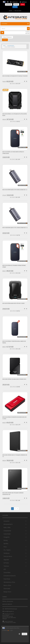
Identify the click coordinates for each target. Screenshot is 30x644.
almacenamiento (11, 46)
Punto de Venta (8, 556)
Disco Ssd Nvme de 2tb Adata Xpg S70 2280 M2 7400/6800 (15, 76)
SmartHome (7, 579)
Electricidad (7, 589)
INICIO (4, 46)
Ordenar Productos (8, 37)
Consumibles (7, 572)
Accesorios (6, 521)
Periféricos (7, 553)
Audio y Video (7, 527)
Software (6, 563)
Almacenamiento (8, 524)
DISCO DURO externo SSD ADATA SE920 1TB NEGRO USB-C (14, 379)
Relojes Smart (7, 592)
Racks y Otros (7, 585)
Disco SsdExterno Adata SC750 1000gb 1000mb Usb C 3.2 (15, 228)
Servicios (24, 634)
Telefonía (6, 566)
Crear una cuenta (18, 11)
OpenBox (6, 543)
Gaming (6, 540)
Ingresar (11, 11)
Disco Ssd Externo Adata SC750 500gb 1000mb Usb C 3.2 (15, 190)
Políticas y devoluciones (8, 601)
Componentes (7, 531)
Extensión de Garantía (10, 576)
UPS (5, 569)
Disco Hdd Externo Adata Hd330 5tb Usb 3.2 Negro (13, 303)
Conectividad (7, 534)
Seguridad (6, 560)
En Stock (5, 40)
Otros (5, 547)
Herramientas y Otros (9, 582)
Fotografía (6, 537)
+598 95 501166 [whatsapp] (10, 609)
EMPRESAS (23, 2)
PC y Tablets (7, 550)
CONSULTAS (14, 2)
